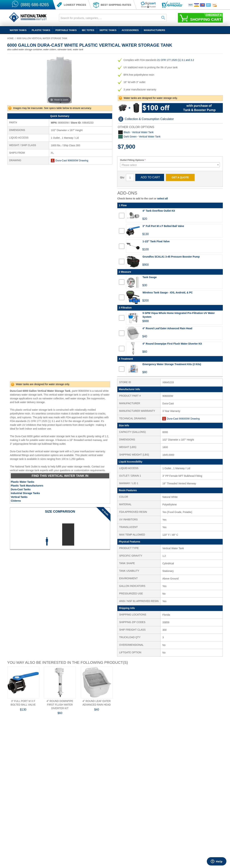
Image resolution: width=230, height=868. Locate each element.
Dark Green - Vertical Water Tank (142, 137)
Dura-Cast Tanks (21, 489)
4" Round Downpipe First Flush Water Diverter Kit (60, 705)
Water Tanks (18, 30)
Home (10, 38)
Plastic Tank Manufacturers (27, 486)
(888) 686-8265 (35, 5)
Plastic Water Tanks (23, 482)
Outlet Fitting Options (132, 160)
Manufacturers (155, 30)
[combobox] (113, 18)
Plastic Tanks (41, 30)
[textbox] (170, 165)
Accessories (130, 30)
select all (163, 198)
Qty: (122, 177)
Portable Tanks (66, 30)
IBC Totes (88, 30)
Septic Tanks (108, 30)
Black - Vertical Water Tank (139, 132)
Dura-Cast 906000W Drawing (72, 160)
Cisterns (16, 501)
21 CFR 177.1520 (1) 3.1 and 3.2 (176, 60)
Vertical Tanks (19, 497)
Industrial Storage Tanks (25, 493)
